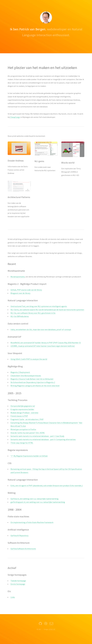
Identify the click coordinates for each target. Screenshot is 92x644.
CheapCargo (15, 117)
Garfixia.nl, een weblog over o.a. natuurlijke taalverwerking (34, 499)
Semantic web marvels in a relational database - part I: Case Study (37, 436)
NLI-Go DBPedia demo (20, 316)
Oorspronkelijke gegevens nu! (23, 406)
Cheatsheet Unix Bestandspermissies (26, 376)
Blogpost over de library (20, 293)
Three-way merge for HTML (22, 443)
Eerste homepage (18, 584)
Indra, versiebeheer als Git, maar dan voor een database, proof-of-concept (41, 329)
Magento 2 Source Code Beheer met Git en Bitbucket (32, 379)
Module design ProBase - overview (24, 413)
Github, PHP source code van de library (26, 290)
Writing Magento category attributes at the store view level (35, 386)
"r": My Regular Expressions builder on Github (29, 456)
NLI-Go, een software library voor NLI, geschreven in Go (33, 313)
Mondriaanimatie (18, 277)
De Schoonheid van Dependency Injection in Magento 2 (33, 382)
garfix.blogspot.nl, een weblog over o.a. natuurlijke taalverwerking (38, 502)
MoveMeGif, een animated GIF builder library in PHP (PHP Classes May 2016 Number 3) (46, 343)
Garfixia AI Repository (19, 535)
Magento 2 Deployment (20, 372)
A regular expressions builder (22, 409)
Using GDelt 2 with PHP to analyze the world (29, 359)
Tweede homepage (18, 581)
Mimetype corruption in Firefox (23, 429)
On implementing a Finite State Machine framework (32, 522)
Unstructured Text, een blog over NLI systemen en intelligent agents (39, 306)
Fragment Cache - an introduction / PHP (27, 419)
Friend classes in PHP (19, 416)
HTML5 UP (52, 629)
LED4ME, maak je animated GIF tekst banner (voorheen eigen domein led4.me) (43, 346)
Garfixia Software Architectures (23, 549)
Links (13, 597)
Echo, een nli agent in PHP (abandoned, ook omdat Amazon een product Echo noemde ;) (47, 486)
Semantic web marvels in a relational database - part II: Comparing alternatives (43, 439)
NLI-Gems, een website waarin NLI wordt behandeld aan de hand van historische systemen (47, 310)
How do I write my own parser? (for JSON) (28, 433)
